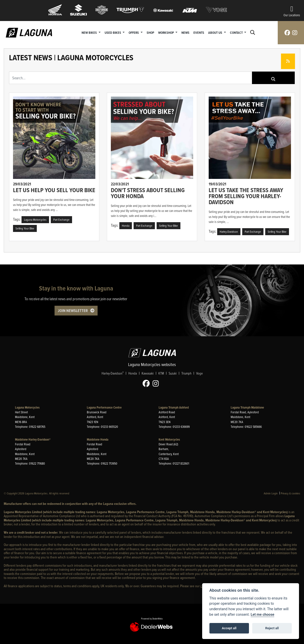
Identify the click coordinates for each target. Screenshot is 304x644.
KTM (161, 373)
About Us (216, 33)
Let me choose (263, 615)
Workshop (166, 33)
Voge (199, 373)
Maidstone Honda (98, 439)
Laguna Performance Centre (104, 407)
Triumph (186, 373)
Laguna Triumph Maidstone (247, 407)
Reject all (272, 628)
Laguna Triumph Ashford (174, 407)
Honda (133, 373)
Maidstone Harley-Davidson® (33, 439)
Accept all (229, 628)
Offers (134, 33)
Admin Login (271, 493)
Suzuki (173, 373)
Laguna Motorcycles (27, 407)
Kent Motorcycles (169, 439)
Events (199, 33)
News (185, 33)
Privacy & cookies (290, 493)
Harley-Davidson (113, 373)
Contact (237, 33)
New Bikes (90, 33)
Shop (150, 33)
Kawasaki (148, 373)
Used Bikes (113, 33)
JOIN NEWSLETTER (73, 311)
